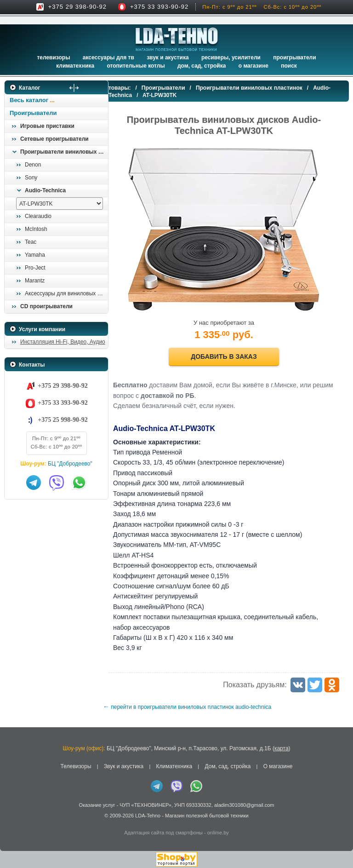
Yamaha (35, 255)
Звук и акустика (168, 57)
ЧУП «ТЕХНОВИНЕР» (145, 805)
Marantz (35, 281)
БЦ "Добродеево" (70, 464)
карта (282, 748)
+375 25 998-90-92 (63, 420)
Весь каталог (29, 100)
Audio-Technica (45, 190)
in (13, 822)
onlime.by (218, 833)
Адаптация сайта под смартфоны (163, 833)
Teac (31, 242)
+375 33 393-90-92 (159, 7)
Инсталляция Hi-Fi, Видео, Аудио (63, 342)
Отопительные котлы (136, 66)
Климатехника (75, 66)
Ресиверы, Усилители (231, 57)
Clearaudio (38, 216)
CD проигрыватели (46, 306)
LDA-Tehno (148, 816)
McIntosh (36, 229)
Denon (33, 165)
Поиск (289, 66)
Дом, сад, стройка (202, 66)
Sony (31, 178)
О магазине (278, 766)
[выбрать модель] (60, 204)
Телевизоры (53, 57)
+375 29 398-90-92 (77, 7)
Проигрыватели (294, 57)
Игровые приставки (47, 126)
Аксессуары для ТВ (108, 57)
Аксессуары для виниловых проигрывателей (66, 293)
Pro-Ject (35, 268)
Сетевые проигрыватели (54, 139)
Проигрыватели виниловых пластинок (64, 152)
